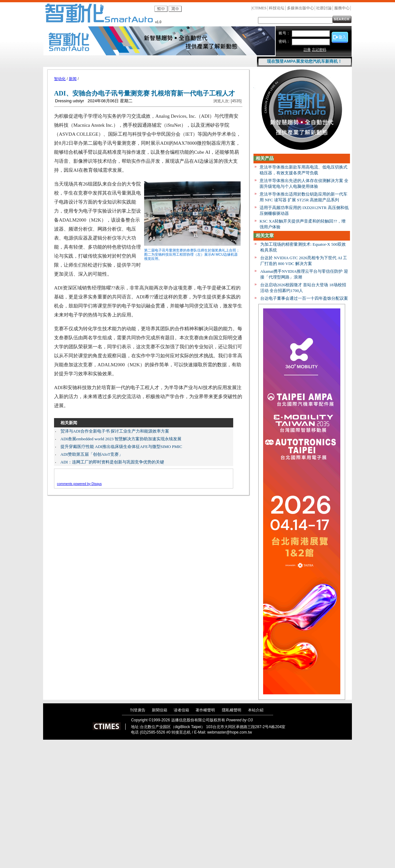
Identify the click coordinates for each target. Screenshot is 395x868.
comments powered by (79, 484)
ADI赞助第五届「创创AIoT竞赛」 (92, 454)
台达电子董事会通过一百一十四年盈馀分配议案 (304, 298)
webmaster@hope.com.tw (230, 732)
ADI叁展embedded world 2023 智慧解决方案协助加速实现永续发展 (121, 439)
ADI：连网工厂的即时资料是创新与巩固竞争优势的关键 (112, 462)
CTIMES (259, 8)
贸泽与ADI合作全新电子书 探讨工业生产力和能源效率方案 (115, 431)
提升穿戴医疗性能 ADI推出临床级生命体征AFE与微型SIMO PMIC (121, 447)
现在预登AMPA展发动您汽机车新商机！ (304, 61)
